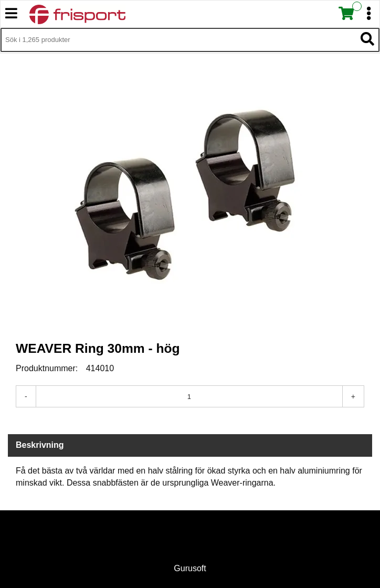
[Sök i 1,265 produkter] (178, 40)
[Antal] (189, 396)
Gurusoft (190, 568)
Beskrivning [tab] (40, 445)
